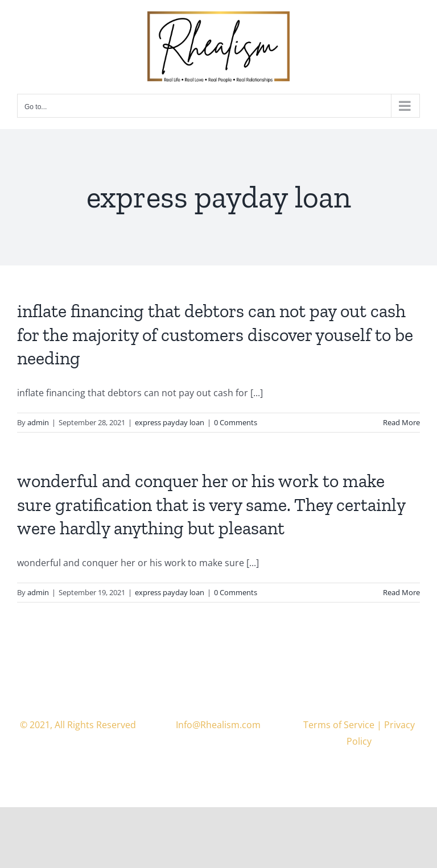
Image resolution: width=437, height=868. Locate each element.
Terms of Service (339, 725)
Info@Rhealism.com (218, 725)
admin (38, 422)
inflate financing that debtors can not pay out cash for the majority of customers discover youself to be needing (215, 335)
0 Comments (236, 422)
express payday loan (170, 422)
